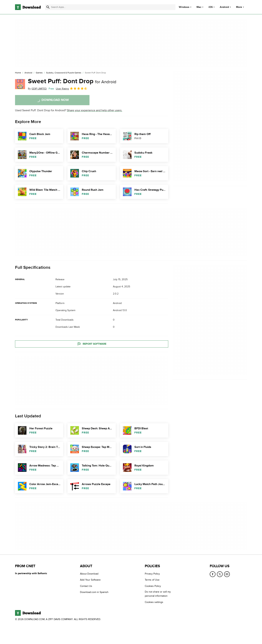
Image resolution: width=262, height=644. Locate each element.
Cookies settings (154, 602)
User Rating (72, 88)
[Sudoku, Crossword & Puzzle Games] (64, 73)
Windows (184, 7)
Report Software (92, 344)
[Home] (18, 73)
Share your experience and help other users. (95, 110)
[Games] (39, 73)
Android (224, 7)
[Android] (28, 73)
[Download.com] (28, 7)
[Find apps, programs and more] (110, 7)
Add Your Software (90, 580)
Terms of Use (152, 580)
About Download (89, 574)
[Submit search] (48, 7)
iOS (211, 7)
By (37, 89)
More (240, 7)
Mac (199, 7)
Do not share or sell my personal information (158, 594)
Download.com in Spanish (94, 592)
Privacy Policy (152, 574)
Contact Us (86, 586)
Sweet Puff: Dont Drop (72, 81)
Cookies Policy (153, 586)
